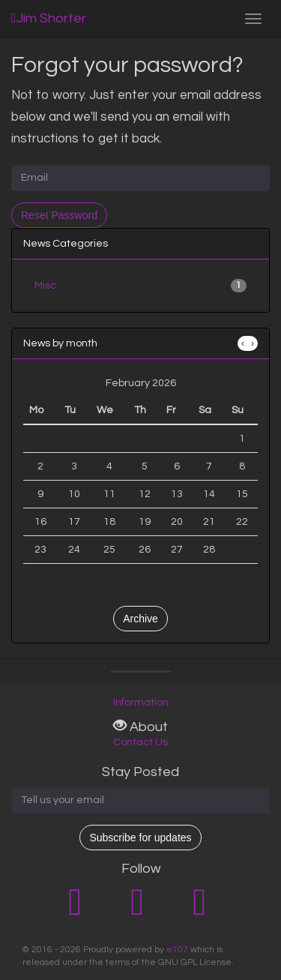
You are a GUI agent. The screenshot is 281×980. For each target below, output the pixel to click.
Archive (140, 619)
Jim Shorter (49, 18)
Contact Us (140, 742)
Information (141, 703)
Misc (140, 286)
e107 (177, 949)
